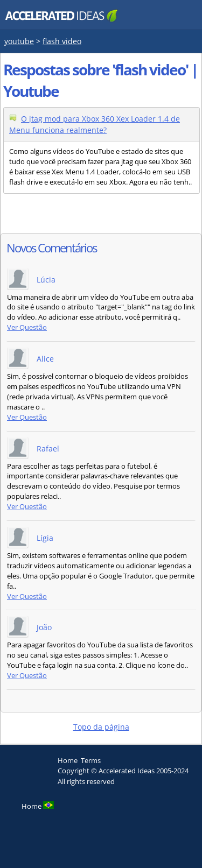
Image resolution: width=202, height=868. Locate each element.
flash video (62, 41)
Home (68, 760)
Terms (91, 760)
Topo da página (101, 727)
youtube (19, 41)
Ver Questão (27, 327)
